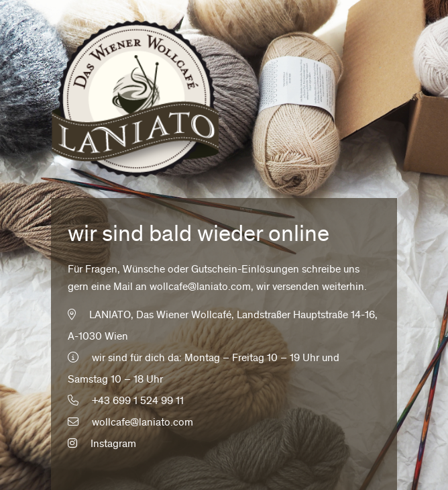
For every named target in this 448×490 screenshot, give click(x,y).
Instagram (102, 444)
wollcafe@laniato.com (200, 287)
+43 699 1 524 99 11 (138, 401)
